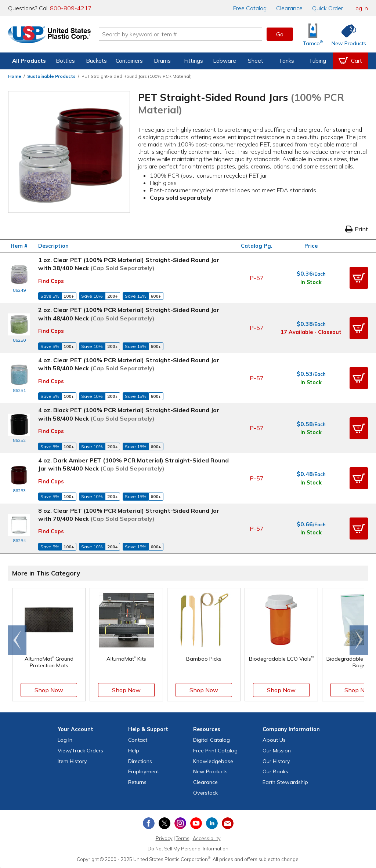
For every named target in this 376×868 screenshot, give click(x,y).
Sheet (256, 61)
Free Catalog (215, 751)
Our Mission (277, 751)
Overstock (205, 793)
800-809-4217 (71, 8)
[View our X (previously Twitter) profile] (164, 823)
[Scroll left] (17, 640)
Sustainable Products (51, 76)
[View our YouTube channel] (196, 823)
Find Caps (51, 281)
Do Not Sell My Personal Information (188, 849)
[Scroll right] (359, 640)
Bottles (65, 61)
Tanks (286, 61)
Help (134, 751)
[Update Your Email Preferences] (228, 823)
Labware (225, 61)
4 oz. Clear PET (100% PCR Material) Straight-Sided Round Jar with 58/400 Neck (129, 364)
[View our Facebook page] (149, 823)
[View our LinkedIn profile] (212, 823)
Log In (360, 8)
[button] (359, 278)
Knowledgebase (213, 761)
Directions (140, 761)
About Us (274, 740)
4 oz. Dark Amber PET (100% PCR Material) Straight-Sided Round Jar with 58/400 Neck (133, 464)
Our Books (275, 771)
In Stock (311, 282)
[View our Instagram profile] (180, 823)
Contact (138, 740)
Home (15, 76)
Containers (129, 61)
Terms (183, 838)
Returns (137, 782)
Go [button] (280, 34)
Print (357, 229)
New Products (210, 771)
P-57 (257, 278)
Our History (276, 761)
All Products (29, 61)
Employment (144, 771)
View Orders (80, 751)
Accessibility (207, 838)
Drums (162, 61)
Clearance (289, 8)
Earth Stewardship (285, 782)
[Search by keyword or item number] (182, 34)
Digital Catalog (211, 740)
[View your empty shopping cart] (350, 61)
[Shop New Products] (346, 34)
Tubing (317, 61)
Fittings (194, 61)
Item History (72, 761)
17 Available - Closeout (311, 332)
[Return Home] (51, 36)
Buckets (96, 61)
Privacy (164, 838)
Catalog (250, 8)
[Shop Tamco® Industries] (313, 34)
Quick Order (328, 8)
